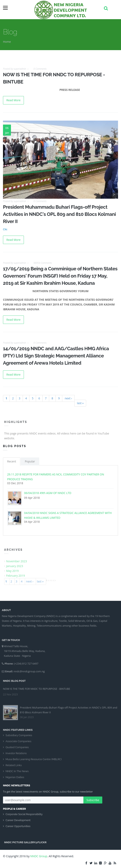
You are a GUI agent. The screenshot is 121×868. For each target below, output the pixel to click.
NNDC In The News (17, 773)
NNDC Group (39, 856)
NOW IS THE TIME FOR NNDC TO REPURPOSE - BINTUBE (37, 686)
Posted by (15, 69)
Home (7, 42)
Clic (5, 229)
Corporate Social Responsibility (24, 814)
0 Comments (40, 69)
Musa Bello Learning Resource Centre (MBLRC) (34, 761)
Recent (12, 461)
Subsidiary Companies (19, 738)
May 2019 (15, 571)
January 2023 (17, 566)
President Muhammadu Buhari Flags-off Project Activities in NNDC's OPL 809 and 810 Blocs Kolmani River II (59, 214)
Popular (30, 461)
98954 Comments (43, 263)
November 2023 (19, 561)
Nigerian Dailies (15, 779)
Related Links (14, 767)
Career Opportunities (18, 826)
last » (80, 403)
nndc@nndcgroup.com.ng (27, 671)
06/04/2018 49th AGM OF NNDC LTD (48, 493)
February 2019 (18, 576)
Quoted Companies (17, 749)
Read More (13, 100)
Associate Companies (18, 744)
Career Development (18, 820)
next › (68, 398)
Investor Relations (16, 755)
